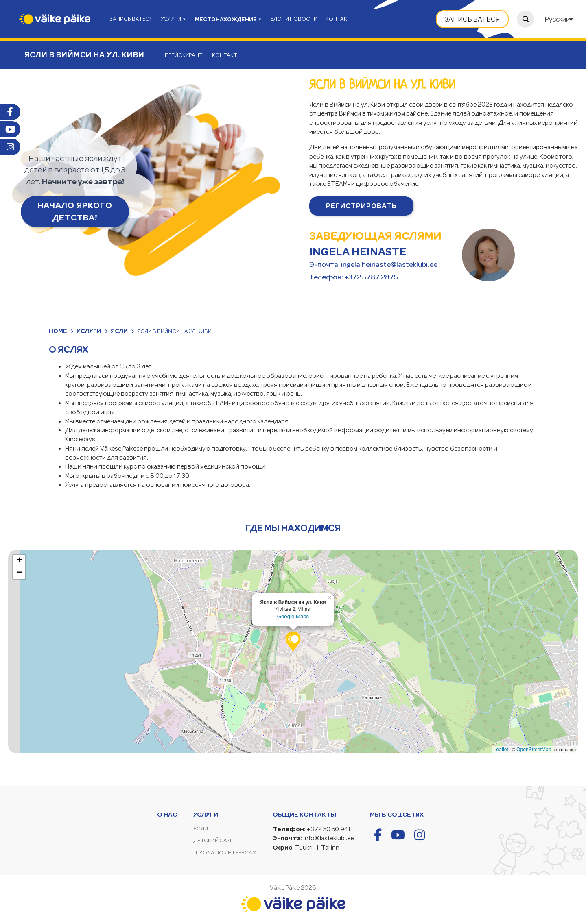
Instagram (10, 147)
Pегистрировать (361, 206)
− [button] (19, 573)
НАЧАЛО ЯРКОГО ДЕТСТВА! (75, 211)
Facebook (10, 112)
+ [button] (19, 561)
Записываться (472, 19)
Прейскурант (184, 55)
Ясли (119, 331)
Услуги (89, 331)
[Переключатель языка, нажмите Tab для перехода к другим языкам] (560, 19)
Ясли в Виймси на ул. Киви (84, 55)
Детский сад (212, 840)
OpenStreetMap (534, 750)
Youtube (10, 129)
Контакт (225, 55)
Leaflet (501, 750)
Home (58, 331)
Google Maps (293, 616)
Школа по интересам (225, 853)
